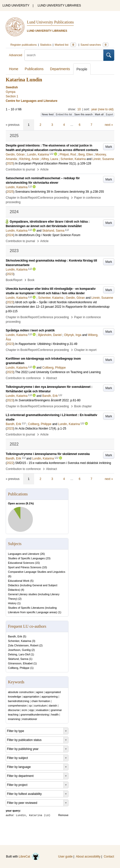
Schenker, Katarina (20, 641)
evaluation (42, 710)
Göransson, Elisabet (20, 663)
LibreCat (29, 857)
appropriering (50, 697)
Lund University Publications (50, 22)
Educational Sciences (21, 563)
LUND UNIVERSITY (16, 5)
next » (109, 125)
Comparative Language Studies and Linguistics (37, 572)
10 (79, 109)
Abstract (52, 378)
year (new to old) (102, 109)
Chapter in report (85, 350)
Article (44, 169)
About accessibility (88, 857)
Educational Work (19, 581)
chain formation (41, 701)
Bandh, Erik (15, 636)
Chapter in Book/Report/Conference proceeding (37, 198)
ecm (25, 710)
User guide (65, 857)
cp (30, 706)
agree (40, 692)
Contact (109, 857)
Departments (60, 69)
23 (48, 558)
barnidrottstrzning (19, 701)
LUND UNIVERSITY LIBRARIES (59, 5)
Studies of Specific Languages (26, 558)
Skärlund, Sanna (18, 659)
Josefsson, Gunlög (19, 650)
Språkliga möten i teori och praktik (30, 330)
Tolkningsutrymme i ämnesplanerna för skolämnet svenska (48, 454)
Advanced (16, 55)
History (12, 603)
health (55, 715)
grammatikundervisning (35, 715)
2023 (10, 274)
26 (42, 554)
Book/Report (14, 280)
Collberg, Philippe (19, 668)
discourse (14, 710)
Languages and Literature (24, 554)
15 (37, 563)
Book (31, 280)
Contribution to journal (20, 169)
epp (32, 710)
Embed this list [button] (64, 114)
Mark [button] (109, 147)
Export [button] (109, 114)
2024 (10, 235)
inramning (14, 719)
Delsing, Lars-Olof (19, 654)
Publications (34, 69)
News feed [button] (48, 114)
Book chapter (83, 406)
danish (53, 706)
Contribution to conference (23, 378)
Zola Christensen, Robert (23, 645)
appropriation (31, 697)
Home (14, 69)
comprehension (17, 706)
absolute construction (21, 692)
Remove (63, 815)
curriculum (40, 706)
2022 (10, 463)
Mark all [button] (99, 114)
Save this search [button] (83, 114)
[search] (64, 55)
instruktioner (30, 719)
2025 (10, 163)
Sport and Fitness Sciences (25, 567)
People (82, 69)
